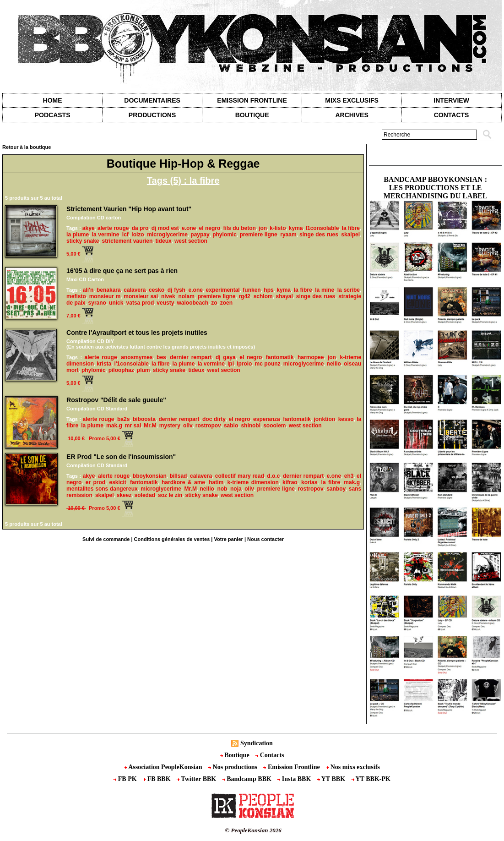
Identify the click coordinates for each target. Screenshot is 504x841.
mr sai (133, 426)
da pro (140, 228)
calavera (135, 290)
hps (268, 290)
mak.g (114, 426)
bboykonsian (150, 476)
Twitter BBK (197, 779)
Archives (352, 115)
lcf (125, 235)
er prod (95, 482)
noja (236, 489)
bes (161, 357)
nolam (187, 296)
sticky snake (83, 241)
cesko (157, 290)
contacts (452, 115)
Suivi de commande (106, 539)
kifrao (290, 482)
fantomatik (280, 357)
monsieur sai (141, 296)
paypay (200, 235)
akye (89, 228)
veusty (165, 303)
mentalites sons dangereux (102, 489)
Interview (451, 100)
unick (116, 303)
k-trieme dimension (253, 482)
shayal (285, 296)
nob (222, 489)
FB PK (126, 779)
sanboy (336, 489)
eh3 (349, 476)
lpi (231, 364)
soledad (145, 495)
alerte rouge (113, 228)
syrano (97, 303)
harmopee (311, 357)
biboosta (144, 419)
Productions (152, 115)
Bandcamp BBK (248, 779)
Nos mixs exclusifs (353, 767)
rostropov (208, 426)
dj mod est (165, 228)
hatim (216, 482)
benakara (109, 290)
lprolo (244, 364)
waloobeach (193, 303)
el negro (209, 228)
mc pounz (268, 364)
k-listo (278, 228)
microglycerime (167, 235)
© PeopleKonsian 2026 (253, 830)
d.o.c (273, 476)
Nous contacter (266, 539)
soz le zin (170, 495)
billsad (178, 476)
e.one (189, 228)
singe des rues (319, 235)
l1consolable (322, 228)
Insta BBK (295, 779)
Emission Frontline (252, 100)
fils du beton (239, 228)
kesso (346, 419)
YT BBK (332, 779)
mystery (170, 426)
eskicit (117, 482)
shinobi (251, 426)
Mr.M (150, 426)
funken (252, 290)
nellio (334, 364)
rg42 (244, 296)
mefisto (76, 296)
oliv (188, 426)
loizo (138, 235)
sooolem (274, 426)
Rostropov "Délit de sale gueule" (116, 400)
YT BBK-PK (371, 779)
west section (191, 241)
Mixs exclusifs (352, 100)
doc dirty (214, 419)
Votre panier (228, 539)
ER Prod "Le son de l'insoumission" (121, 457)
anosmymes (137, 357)
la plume (78, 235)
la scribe (349, 290)
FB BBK (157, 779)
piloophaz (121, 370)
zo (214, 303)
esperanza (267, 419)
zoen (226, 303)
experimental (223, 290)
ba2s (123, 419)
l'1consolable (131, 364)
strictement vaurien (127, 241)
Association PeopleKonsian (164, 767)
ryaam (288, 235)
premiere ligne (258, 235)
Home (53, 100)
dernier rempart (191, 357)
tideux (163, 241)
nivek (168, 296)
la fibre (351, 228)
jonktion (324, 419)
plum (144, 370)
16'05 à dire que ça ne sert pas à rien (122, 271)
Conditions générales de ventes (172, 539)
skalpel (350, 235)
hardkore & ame (183, 482)
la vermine (106, 235)
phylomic (225, 235)
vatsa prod (140, 303)
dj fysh (176, 290)
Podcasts (53, 115)
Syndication (257, 743)
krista (104, 364)
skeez (124, 495)
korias (309, 482)
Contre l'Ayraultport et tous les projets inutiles (137, 333)
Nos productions (233, 767)
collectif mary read (240, 476)
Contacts (270, 755)
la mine (325, 290)
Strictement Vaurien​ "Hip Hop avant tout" (129, 209)
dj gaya (226, 357)
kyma (296, 228)
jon (263, 228)
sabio (231, 426)
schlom (263, 296)
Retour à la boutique (27, 147)
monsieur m (105, 296)
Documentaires (152, 100)
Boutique (252, 115)
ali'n (88, 290)
